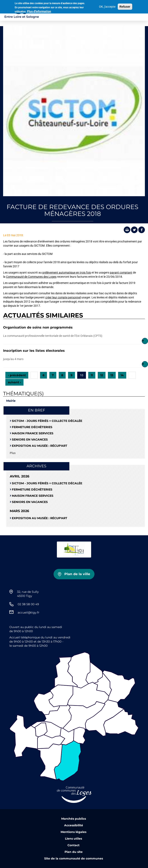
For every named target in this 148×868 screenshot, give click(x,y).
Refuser (125, 6)
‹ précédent (17, 375)
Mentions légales (73, 832)
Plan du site (74, 852)
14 (122, 375)
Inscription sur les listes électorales (34, 351)
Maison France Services (33, 433)
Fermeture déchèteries (32, 427)
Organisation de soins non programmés (38, 327)
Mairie (11, 401)
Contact (73, 845)
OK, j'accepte (107, 6)
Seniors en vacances (30, 439)
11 (92, 375)
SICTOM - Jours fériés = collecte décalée (47, 421)
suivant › (14, 382)
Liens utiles (73, 839)
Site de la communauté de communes (74, 858)
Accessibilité (74, 825)
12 (102, 375)
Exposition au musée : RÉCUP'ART (40, 446)
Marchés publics (74, 819)
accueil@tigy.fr (29, 612)
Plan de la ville (77, 574)
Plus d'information (39, 11)
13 (112, 375)
